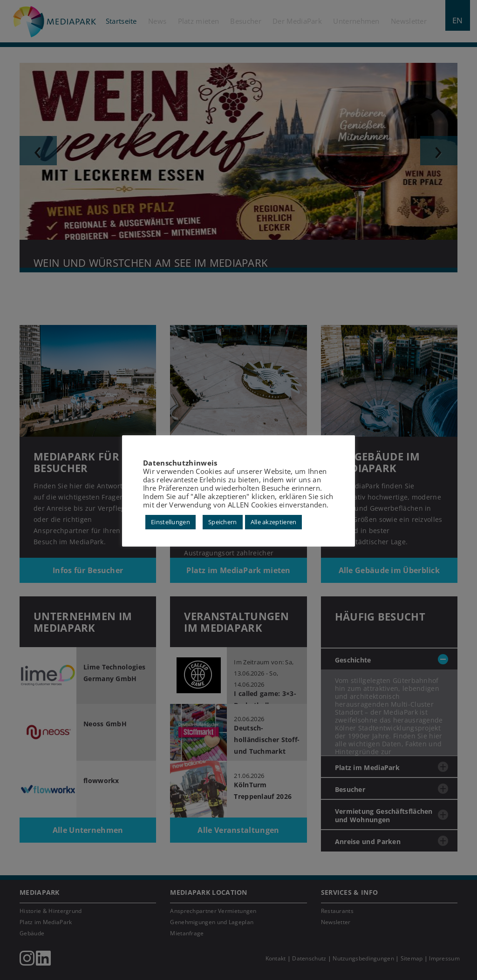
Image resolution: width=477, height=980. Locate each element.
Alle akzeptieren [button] (274, 522)
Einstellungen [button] (170, 522)
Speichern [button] (223, 522)
